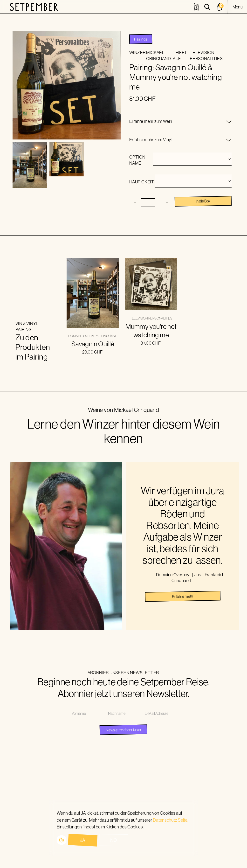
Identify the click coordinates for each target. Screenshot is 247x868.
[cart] (220, 7)
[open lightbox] (30, 165)
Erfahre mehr (182, 596)
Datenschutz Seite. (171, 820)
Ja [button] (83, 840)
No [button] (114, 840)
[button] (238, 7)
